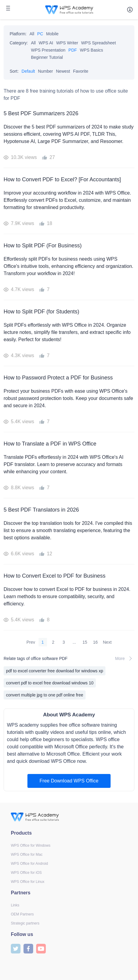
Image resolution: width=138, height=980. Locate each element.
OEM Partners (22, 914)
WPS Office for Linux (28, 882)
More (125, 658)
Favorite (81, 71)
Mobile (52, 34)
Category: (19, 43)
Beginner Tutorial (47, 57)
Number (45, 71)
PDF (73, 50)
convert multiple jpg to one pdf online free (45, 695)
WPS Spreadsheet (98, 43)
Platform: (18, 34)
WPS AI (46, 43)
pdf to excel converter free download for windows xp (55, 671)
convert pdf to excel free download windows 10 (50, 683)
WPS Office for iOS (26, 873)
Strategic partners (25, 923)
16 (96, 642)
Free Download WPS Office (69, 781)
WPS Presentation (48, 50)
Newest (63, 71)
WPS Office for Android (29, 864)
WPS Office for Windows (31, 845)
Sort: (14, 71)
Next (107, 642)
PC (40, 34)
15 (85, 642)
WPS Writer (67, 43)
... (74, 642)
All (32, 34)
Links (15, 905)
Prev (31, 642)
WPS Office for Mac (27, 855)
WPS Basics (91, 50)
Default (28, 71)
